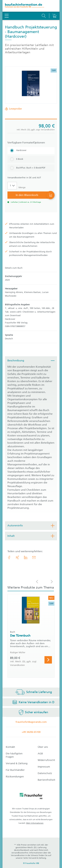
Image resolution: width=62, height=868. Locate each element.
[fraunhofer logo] (31, 797)
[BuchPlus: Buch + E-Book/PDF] (31, 168)
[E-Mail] (34, 557)
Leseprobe (15, 109)
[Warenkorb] (54, 7)
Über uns (43, 747)
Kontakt (10, 747)
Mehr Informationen (35, 823)
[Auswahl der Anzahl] (12, 186)
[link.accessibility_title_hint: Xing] (17, 557)
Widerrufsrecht (46, 760)
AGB (40, 754)
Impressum (44, 767)
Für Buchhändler (15, 770)
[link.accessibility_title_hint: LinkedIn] (26, 557)
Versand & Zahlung (17, 763)
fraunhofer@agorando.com (31, 722)
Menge (22, 187)
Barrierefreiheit (46, 780)
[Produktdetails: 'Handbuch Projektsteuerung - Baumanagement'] (31, 85)
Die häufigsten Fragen (14, 755)
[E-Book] (31, 159)
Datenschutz (45, 773)
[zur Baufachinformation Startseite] (31, 6)
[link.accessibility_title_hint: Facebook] (9, 557)
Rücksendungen (15, 777)
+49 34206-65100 (31, 732)
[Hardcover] (31, 151)
